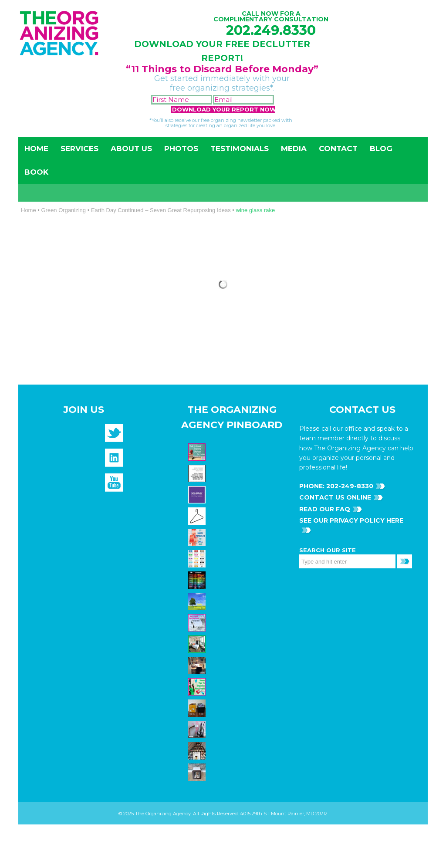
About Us (131, 149)
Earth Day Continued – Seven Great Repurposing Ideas (161, 210)
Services (79, 149)
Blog (381, 149)
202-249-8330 (349, 486)
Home (36, 149)
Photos (181, 149)
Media (294, 149)
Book (36, 172)
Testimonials (240, 149)
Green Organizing (63, 210)
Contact (338, 149)
